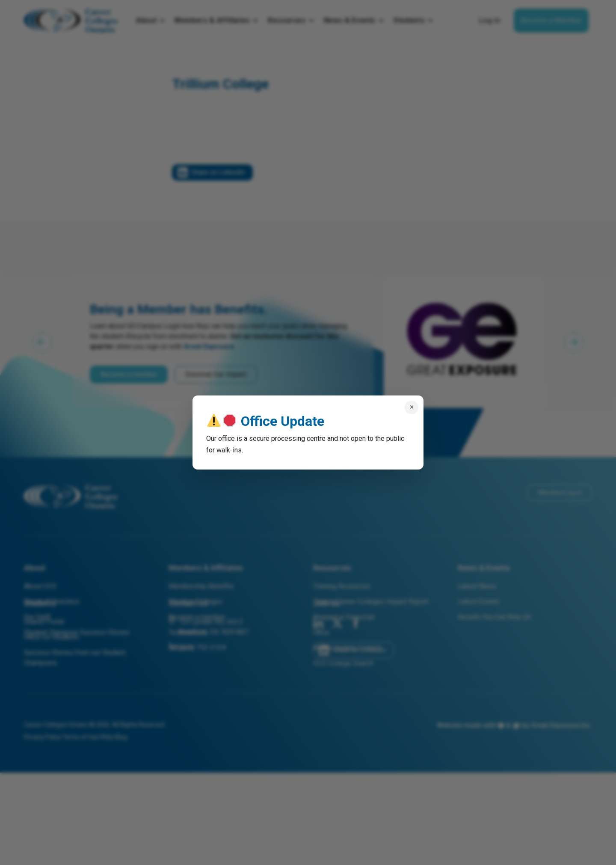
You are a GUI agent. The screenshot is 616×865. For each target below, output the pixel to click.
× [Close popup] (412, 407)
